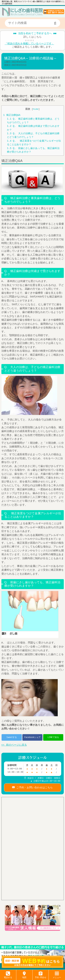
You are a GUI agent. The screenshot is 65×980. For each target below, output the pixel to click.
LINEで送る (53, 737)
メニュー (57, 976)
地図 (24, 976)
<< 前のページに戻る (14, 745)
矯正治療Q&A (12, 115)
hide (36, 109)
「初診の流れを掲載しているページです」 (29, 44)
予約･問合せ (41, 976)
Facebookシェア (32, 737)
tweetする (12, 737)
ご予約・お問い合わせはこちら (34, 787)
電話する (8, 976)
